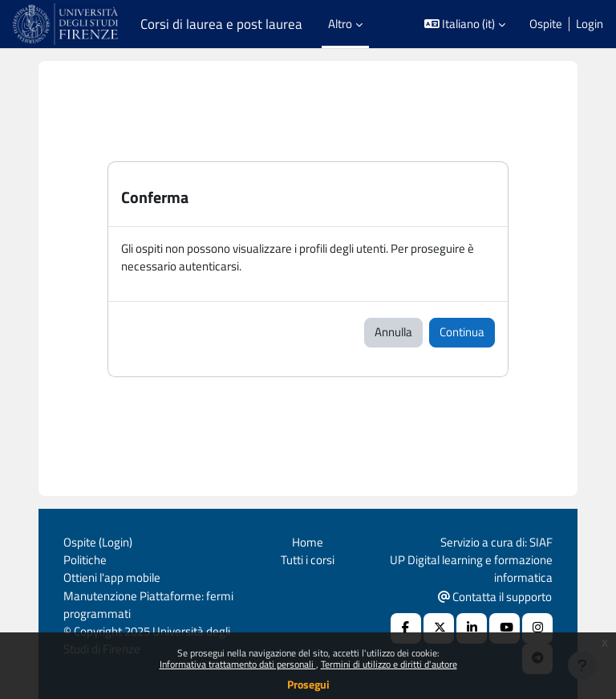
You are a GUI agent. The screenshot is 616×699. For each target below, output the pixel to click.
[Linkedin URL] (472, 628)
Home (308, 542)
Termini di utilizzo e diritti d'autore (389, 664)
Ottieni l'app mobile (112, 577)
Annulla (393, 332)
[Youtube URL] (505, 628)
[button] (465, 24)
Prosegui (308, 684)
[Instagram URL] (537, 628)
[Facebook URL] (406, 628)
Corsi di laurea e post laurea (221, 24)
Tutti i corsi (308, 560)
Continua (462, 332)
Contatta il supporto (495, 597)
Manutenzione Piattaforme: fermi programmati (148, 605)
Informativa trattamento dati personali (238, 664)
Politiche (85, 560)
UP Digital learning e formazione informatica (471, 569)
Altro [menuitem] (340, 24)
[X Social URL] (439, 628)
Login (590, 24)
